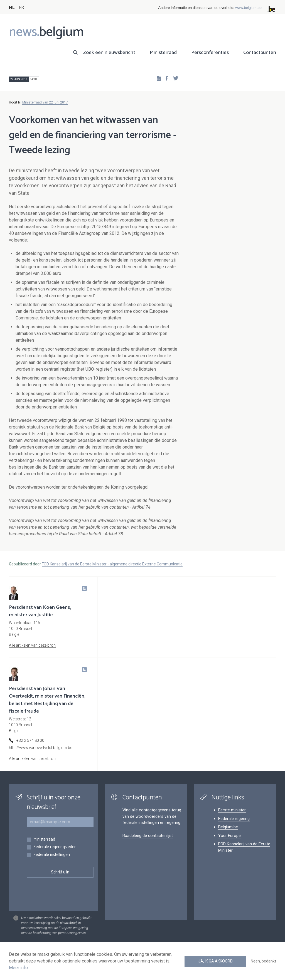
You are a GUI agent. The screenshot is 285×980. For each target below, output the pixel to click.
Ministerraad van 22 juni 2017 (45, 102)
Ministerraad (163, 53)
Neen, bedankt (263, 961)
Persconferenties (210, 53)
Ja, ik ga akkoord (215, 961)
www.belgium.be (248, 8)
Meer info (18, 968)
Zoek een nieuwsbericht (109, 53)
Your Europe (229, 836)
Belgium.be (228, 827)
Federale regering (234, 819)
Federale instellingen (52, 855)
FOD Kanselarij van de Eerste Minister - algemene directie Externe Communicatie (112, 564)
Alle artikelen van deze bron (32, 645)
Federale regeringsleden (55, 847)
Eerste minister (232, 810)
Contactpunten (260, 53)
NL (12, 8)
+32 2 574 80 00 (30, 740)
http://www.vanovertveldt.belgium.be (40, 748)
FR (21, 8)
